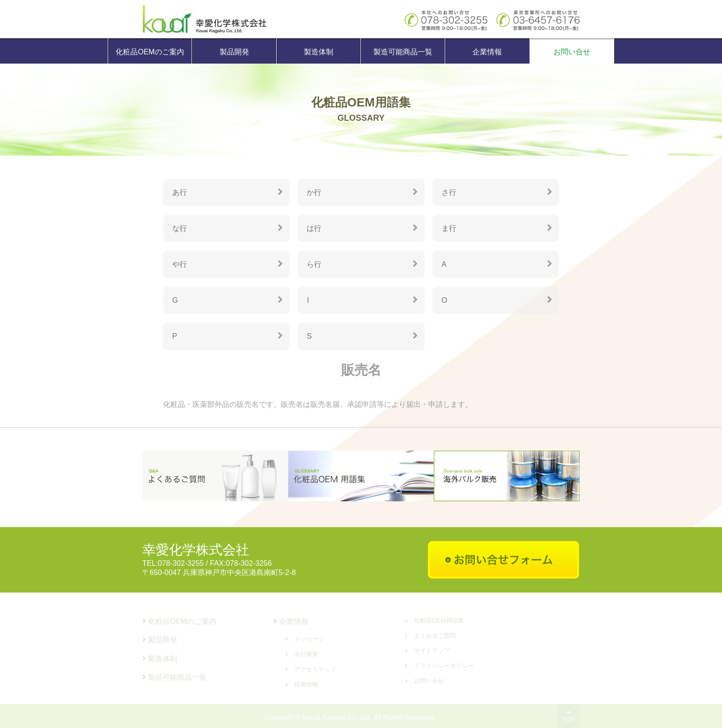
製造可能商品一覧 (403, 52)
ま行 (449, 229)
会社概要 (306, 654)
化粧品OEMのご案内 (150, 52)
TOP (569, 716)
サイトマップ (432, 650)
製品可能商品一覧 (175, 677)
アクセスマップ (315, 669)
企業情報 (487, 52)
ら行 (314, 265)
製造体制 (319, 52)
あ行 (180, 192)
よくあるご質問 (435, 636)
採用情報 (306, 684)
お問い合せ (572, 52)
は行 (314, 229)
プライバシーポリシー (444, 666)
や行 (180, 265)
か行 (314, 192)
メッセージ (309, 639)
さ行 (449, 192)
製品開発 (234, 52)
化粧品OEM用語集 (439, 620)
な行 (180, 229)
